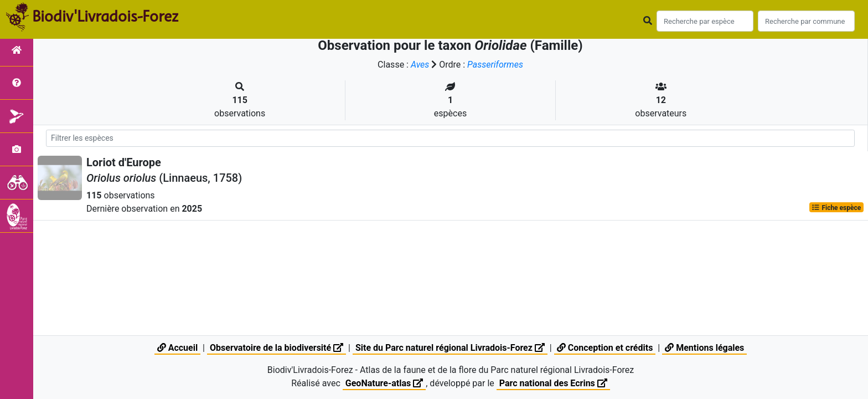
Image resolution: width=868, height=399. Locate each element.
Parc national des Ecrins (553, 383)
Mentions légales (704, 348)
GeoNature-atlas (384, 383)
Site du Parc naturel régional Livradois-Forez (450, 348)
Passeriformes (495, 65)
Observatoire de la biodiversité (277, 348)
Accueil (177, 348)
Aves (420, 65)
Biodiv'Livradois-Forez (105, 16)
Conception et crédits (605, 348)
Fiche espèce (836, 207)
